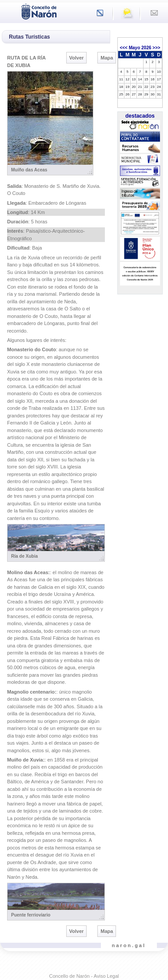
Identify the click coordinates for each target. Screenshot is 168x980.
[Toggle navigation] (9, 11)
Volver (77, 58)
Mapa (107, 58)
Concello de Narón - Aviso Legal (84, 976)
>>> (156, 48)
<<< (124, 48)
